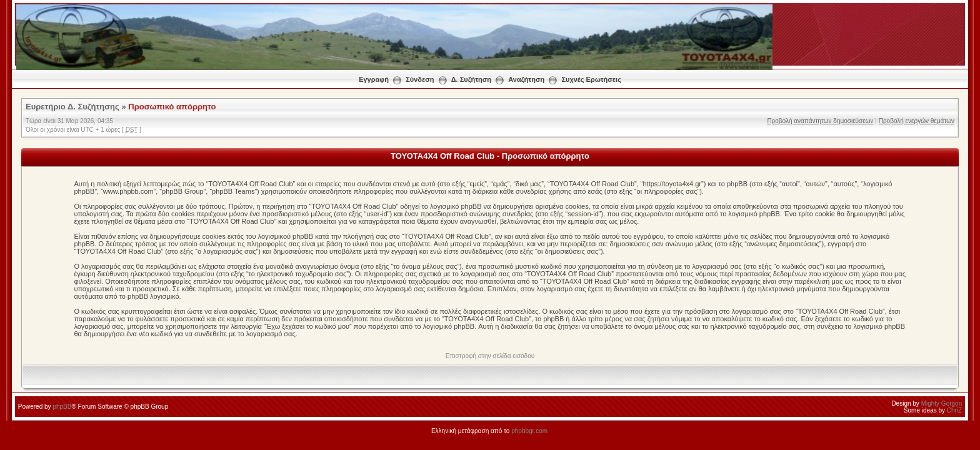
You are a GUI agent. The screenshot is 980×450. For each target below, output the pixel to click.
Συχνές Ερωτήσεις (591, 79)
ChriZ (954, 410)
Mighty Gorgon (942, 403)
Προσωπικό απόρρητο (172, 107)
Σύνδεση (420, 79)
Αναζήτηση (526, 79)
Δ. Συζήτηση (471, 79)
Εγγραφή (374, 79)
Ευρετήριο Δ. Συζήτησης (72, 107)
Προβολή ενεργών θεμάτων (917, 121)
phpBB (62, 407)
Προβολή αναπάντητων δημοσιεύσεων (820, 121)
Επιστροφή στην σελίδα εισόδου (490, 356)
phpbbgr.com (529, 431)
